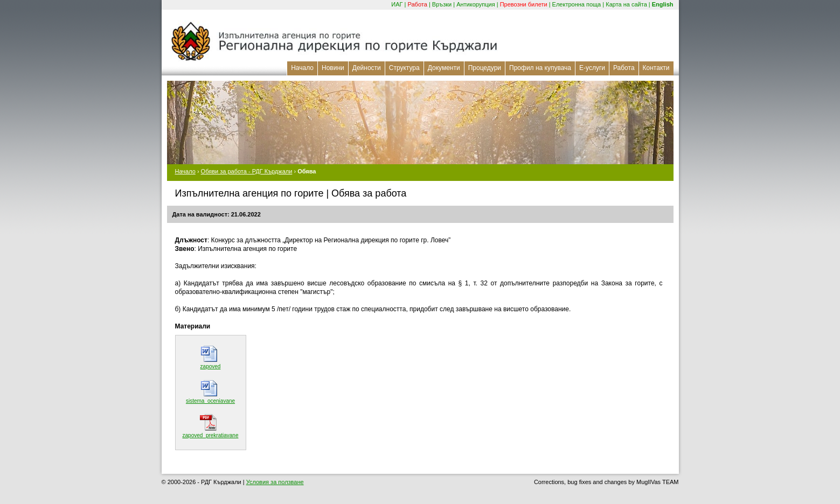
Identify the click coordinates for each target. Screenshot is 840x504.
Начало (302, 68)
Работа (418, 4)
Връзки (442, 4)
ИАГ (397, 4)
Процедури (485, 68)
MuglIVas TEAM (657, 482)
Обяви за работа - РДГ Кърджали (247, 171)
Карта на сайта (626, 4)
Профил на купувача (540, 68)
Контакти (656, 68)
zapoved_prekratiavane (211, 435)
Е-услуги (592, 68)
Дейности (367, 68)
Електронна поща (577, 4)
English (663, 4)
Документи (444, 68)
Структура (404, 68)
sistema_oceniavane (210, 401)
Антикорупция (476, 4)
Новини (333, 68)
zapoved (211, 366)
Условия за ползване (275, 482)
